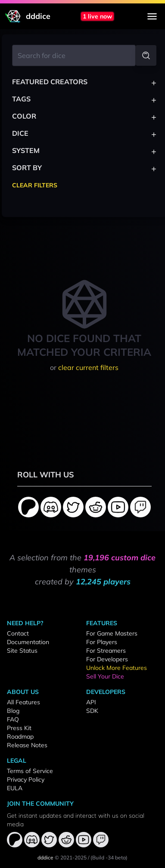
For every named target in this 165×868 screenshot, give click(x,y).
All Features (23, 702)
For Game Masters (112, 633)
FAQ (13, 719)
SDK (92, 711)
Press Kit (19, 728)
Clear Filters (35, 185)
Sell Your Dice (105, 676)
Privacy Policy (26, 779)
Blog (13, 711)
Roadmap (20, 737)
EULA (15, 788)
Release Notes (27, 745)
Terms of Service (30, 771)
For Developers (107, 659)
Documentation (28, 642)
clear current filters (88, 367)
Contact (18, 633)
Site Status (22, 651)
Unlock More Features (117, 668)
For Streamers (106, 651)
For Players (102, 642)
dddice (45, 857)
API (91, 702)
